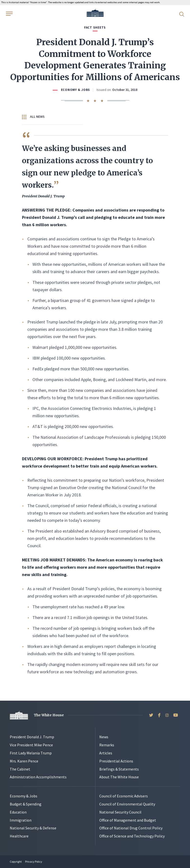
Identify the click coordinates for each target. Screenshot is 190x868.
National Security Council (120, 812)
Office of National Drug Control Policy (131, 828)
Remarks (107, 745)
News (104, 737)
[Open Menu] (9, 14)
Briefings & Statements (119, 769)
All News (33, 117)
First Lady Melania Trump (31, 753)
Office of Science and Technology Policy (132, 836)
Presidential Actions (116, 761)
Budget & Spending (26, 804)
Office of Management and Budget (128, 820)
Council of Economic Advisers (124, 796)
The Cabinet (20, 769)
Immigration (21, 820)
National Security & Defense (33, 828)
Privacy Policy (34, 862)
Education (18, 812)
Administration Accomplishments (38, 777)
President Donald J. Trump (32, 737)
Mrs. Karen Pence (24, 761)
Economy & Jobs (75, 90)
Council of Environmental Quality (127, 804)
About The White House (119, 777)
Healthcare (19, 836)
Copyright (16, 862)
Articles (106, 753)
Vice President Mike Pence (31, 745)
